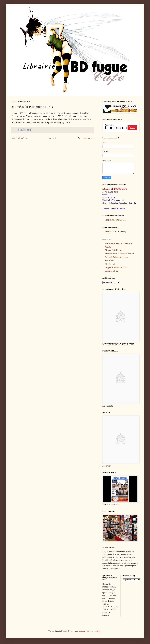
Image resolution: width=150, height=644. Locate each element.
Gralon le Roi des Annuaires (116, 257)
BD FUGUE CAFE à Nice (116, 220)
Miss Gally (109, 261)
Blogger (98, 631)
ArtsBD (108, 247)
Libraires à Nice (111, 271)
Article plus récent (20, 138)
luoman (82, 631)
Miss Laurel (110, 264)
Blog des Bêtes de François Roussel (119, 254)
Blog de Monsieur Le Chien (116, 267)
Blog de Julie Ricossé (114, 250)
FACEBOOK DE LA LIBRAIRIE (119, 243)
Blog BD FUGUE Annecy (116, 232)
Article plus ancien (85, 138)
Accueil (52, 138)
